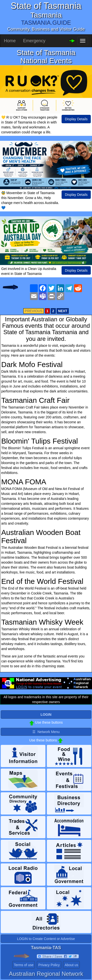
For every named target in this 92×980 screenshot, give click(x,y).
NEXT (63, 311)
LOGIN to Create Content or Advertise (46, 939)
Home (10, 41)
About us (71, 965)
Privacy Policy (49, 965)
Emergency (34, 41)
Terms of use (24, 965)
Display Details (76, 119)
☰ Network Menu (46, 732)
